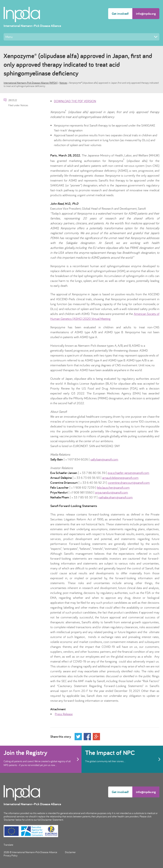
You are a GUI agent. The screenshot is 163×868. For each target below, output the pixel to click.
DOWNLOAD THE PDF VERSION (75, 101)
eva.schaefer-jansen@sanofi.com (128, 473)
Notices (63, 83)
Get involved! (120, 14)
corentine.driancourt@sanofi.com (129, 483)
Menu (81, 37)
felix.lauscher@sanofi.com (113, 487)
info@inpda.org (146, 14)
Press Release (64, 714)
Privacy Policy (11, 855)
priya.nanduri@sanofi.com (112, 492)
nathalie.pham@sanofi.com (116, 497)
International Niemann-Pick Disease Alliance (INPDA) (31, 83)
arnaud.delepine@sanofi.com (120, 478)
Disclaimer (70, 852)
